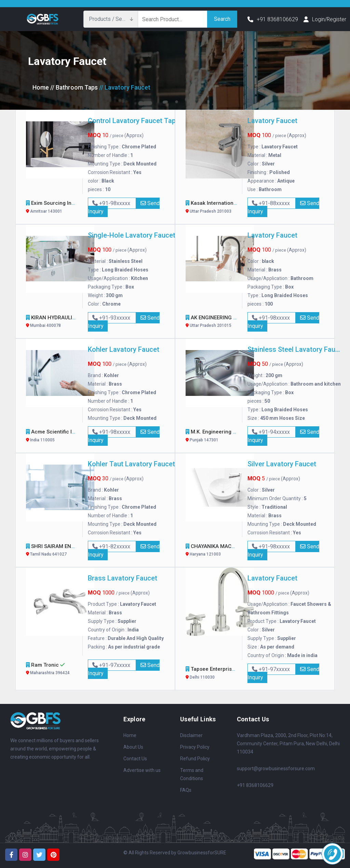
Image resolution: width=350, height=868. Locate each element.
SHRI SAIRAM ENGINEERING (65, 551)
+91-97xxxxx (112, 665)
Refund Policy (195, 759)
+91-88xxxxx (272, 203)
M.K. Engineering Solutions (223, 436)
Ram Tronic (52, 670)
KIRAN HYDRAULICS (55, 322)
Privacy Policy (195, 747)
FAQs (186, 790)
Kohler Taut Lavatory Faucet (131, 464)
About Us (133, 747)
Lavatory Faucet (272, 121)
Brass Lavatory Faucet (123, 578)
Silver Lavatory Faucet (282, 464)
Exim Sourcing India (56, 208)
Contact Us (135, 759)
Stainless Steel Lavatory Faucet (295, 349)
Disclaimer (191, 735)
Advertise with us (142, 770)
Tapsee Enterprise (213, 674)
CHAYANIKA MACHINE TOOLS (226, 551)
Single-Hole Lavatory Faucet (132, 235)
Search (222, 19)
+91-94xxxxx (272, 432)
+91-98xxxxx (112, 203)
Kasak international (215, 208)
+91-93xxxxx (112, 318)
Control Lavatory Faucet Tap (132, 121)
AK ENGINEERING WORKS (221, 322)
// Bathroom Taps (75, 87)
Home (41, 87)
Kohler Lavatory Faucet (124, 349)
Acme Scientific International (67, 436)
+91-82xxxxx (112, 546)
